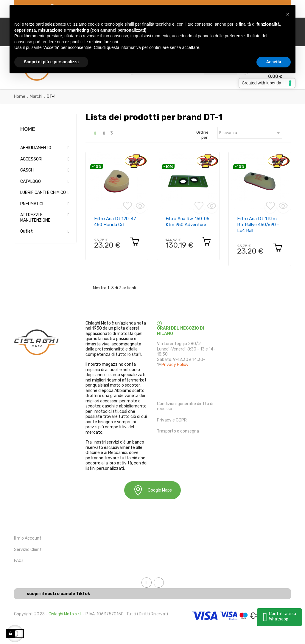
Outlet (27, 231)
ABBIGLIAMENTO (36, 148)
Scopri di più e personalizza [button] (51, 62)
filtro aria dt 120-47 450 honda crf (115, 222)
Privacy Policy (175, 365)
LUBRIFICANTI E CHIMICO (43, 193)
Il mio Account (28, 538)
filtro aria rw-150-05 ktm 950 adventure (187, 222)
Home (28, 129)
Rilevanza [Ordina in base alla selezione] (251, 133)
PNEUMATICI (32, 204)
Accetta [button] (274, 62)
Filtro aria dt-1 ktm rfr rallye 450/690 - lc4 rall (258, 225)
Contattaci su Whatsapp (283, 616)
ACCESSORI (31, 159)
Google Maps (152, 490)
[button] (288, 14)
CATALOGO (31, 182)
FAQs (19, 561)
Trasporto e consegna (178, 431)
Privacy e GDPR (172, 420)
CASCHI (27, 170)
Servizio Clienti (28, 550)
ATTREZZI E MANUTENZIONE (35, 218)
